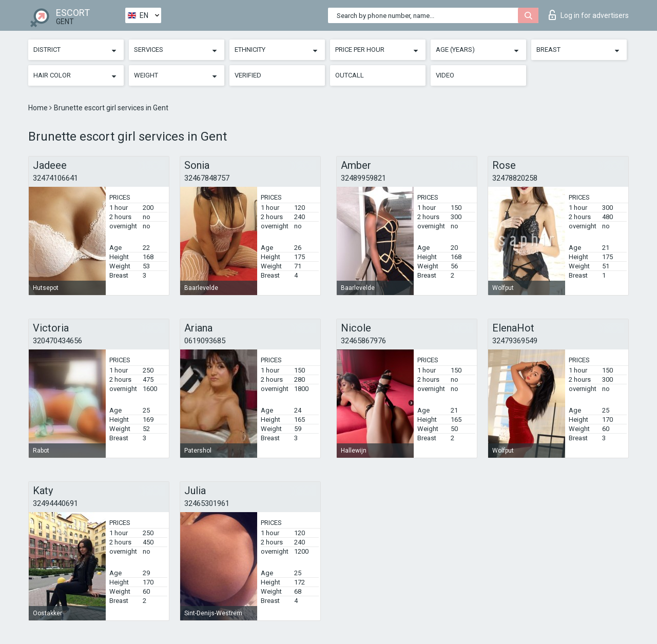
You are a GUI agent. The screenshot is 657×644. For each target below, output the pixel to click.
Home (39, 108)
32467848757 (207, 178)
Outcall (350, 75)
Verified (248, 75)
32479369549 (515, 341)
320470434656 (57, 341)
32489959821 (363, 178)
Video (445, 75)
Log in (589, 15)
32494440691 (55, 503)
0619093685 (205, 341)
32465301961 (207, 503)
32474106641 (55, 178)
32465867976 (363, 341)
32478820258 (515, 178)
